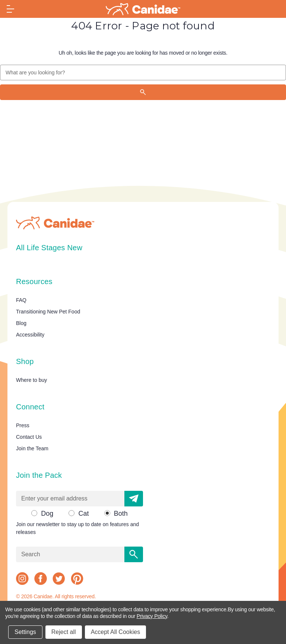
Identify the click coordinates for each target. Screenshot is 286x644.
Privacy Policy (152, 616)
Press (23, 425)
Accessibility (30, 335)
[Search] (143, 92)
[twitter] (59, 579)
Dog (47, 513)
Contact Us (29, 437)
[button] (134, 499)
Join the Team (32, 448)
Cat (83, 513)
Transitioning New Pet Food (48, 312)
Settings (25, 632)
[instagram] (22, 579)
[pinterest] (77, 579)
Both (121, 513)
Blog (21, 323)
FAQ (21, 300)
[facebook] (41, 579)
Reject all (64, 632)
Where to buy (31, 380)
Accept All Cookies (116, 632)
